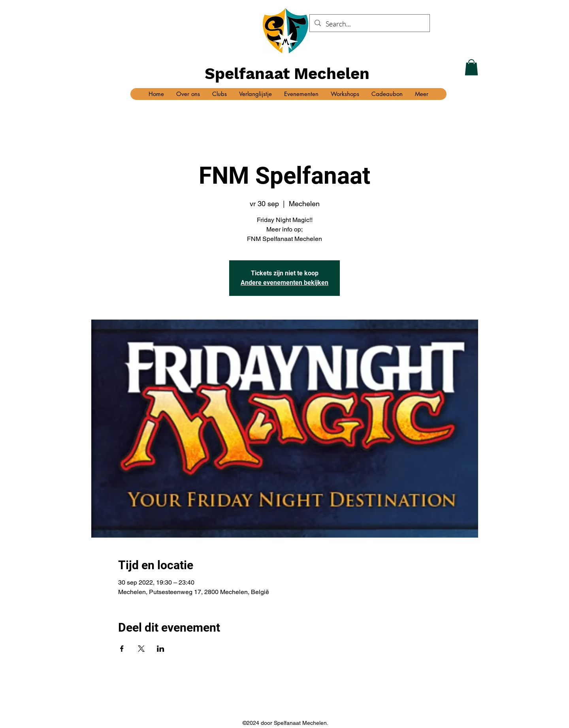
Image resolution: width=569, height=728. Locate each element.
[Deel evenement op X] (141, 649)
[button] (471, 67)
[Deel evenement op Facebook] (122, 649)
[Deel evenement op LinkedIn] (161, 649)
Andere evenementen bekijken (284, 283)
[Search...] (369, 24)
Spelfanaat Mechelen (287, 74)
